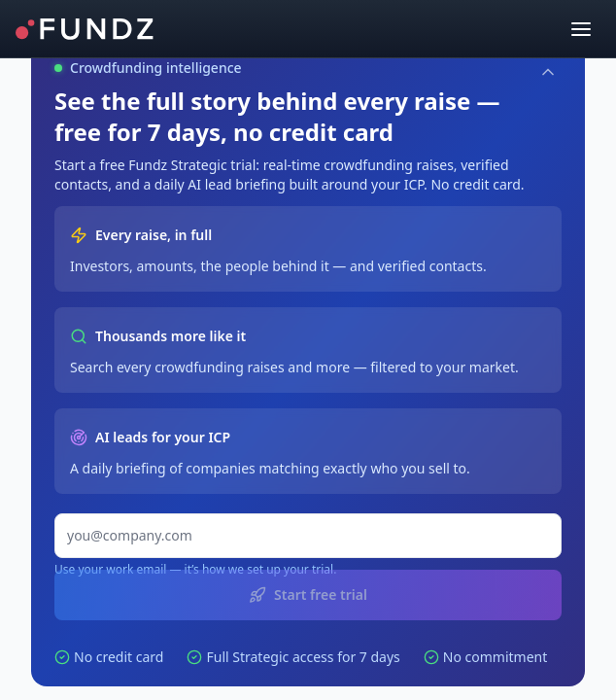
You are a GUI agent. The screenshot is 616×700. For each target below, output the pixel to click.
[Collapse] (548, 72)
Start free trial (308, 595)
